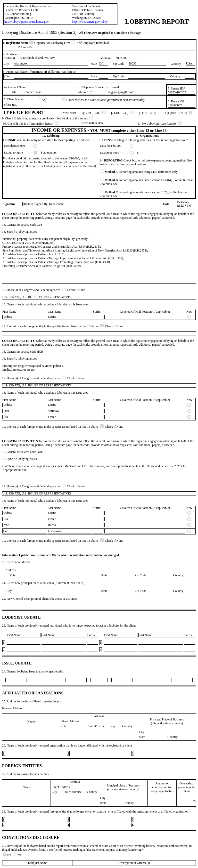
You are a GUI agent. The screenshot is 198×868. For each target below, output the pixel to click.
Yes (17, 855)
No (7, 855)
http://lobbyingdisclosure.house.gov (27, 22)
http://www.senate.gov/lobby (90, 22)
